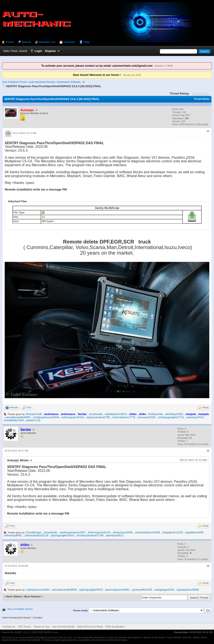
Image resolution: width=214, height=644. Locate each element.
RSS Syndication (115, 627)
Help (86, 42)
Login (38, 51)
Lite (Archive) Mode (63, 627)
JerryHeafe (96, 414)
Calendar (70, 42)
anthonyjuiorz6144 (73, 417)
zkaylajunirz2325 (173, 532)
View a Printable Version (20, 609)
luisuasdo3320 (147, 417)
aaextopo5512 (195, 417)
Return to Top (42, 627)
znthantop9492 (13, 535)
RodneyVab (156, 414)
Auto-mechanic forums (42, 82)
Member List (47, 42)
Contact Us (9, 627)
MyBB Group (51, 632)
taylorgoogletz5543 (62, 535)
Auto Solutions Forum (14, 82)
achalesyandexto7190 (90, 535)
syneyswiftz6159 (142, 590)
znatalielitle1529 (14, 420)
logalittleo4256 (194, 532)
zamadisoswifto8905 (18, 417)
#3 (208, 566)
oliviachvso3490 (123, 532)
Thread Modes (202, 99)
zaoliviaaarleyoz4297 (72, 532)
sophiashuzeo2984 (38, 590)
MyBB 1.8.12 (22, 632)
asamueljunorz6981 (117, 590)
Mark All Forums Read (90, 627)
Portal (10, 42)
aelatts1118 (33, 420)
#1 (208, 131)
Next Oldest (14, 596)
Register (51, 51)
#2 (208, 451)
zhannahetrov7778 (124, 417)
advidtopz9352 (174, 414)
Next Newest (32, 596)
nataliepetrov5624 (116, 414)
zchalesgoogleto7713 (171, 417)
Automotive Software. (69, 82)
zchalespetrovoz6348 (46, 417)
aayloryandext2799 (98, 417)
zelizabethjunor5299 (147, 532)
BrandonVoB (34, 414)
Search (26, 42)
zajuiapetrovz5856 (188, 590)
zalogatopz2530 (164, 590)
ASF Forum (25, 627)
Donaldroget (34, 532)
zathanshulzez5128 (36, 535)
